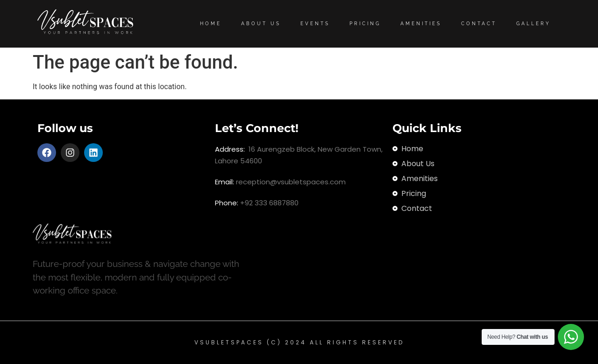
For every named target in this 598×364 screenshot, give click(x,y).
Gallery (534, 24)
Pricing (365, 24)
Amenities (421, 24)
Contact (479, 24)
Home (211, 24)
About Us (261, 24)
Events (315, 24)
